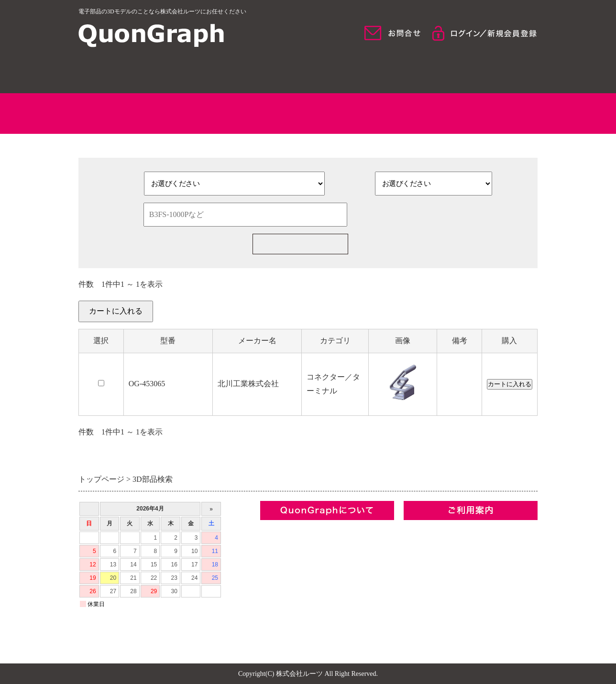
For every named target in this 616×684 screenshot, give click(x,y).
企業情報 (275, 529)
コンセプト (279, 545)
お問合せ (275, 594)
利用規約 (275, 561)
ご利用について (482, 72)
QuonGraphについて (250, 72)
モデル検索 (366, 72)
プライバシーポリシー (298, 578)
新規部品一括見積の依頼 (437, 244)
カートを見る (515, 317)
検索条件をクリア (423, 215)
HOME (134, 72)
